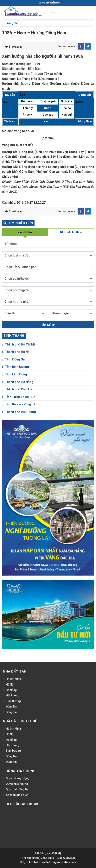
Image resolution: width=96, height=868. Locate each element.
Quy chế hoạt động (18, 778)
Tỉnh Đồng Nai (14, 359)
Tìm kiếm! (48, 325)
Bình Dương (13, 701)
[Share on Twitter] (88, 47)
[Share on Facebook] (81, 47)
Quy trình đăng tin (17, 789)
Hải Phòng (13, 695)
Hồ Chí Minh (13, 679)
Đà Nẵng (11, 690)
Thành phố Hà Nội (16, 352)
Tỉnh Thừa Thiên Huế (19, 397)
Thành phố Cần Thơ (18, 389)
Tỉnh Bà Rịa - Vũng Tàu (20, 404)
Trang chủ (12, 23)
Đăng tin (11, 712)
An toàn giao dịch (17, 795)
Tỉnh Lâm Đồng (14, 374)
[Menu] (53, 11)
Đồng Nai (12, 707)
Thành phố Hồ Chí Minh (20, 344)
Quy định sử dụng (17, 784)
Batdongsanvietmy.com (61, 862)
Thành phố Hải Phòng (19, 412)
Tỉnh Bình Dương (15, 367)
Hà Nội (10, 685)
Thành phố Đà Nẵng (18, 382)
